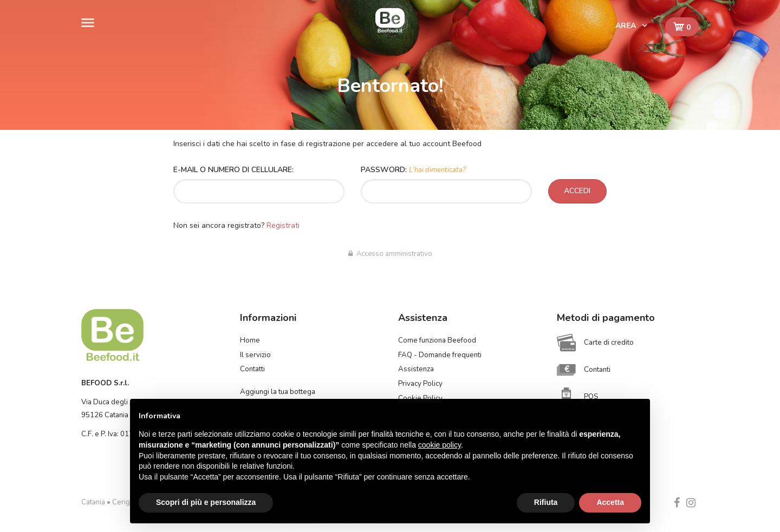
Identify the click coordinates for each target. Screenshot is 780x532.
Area (627, 26)
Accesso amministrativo (390, 254)
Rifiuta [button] (546, 502)
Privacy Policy (420, 384)
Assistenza (416, 369)
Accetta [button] (610, 502)
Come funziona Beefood (437, 340)
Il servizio (255, 355)
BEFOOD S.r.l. (105, 383)
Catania (93, 502)
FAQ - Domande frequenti (440, 355)
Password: (413, 170)
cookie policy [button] (440, 445)
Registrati (283, 225)
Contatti (252, 369)
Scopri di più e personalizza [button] (206, 502)
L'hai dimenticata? (437, 170)
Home (250, 340)
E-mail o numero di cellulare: (233, 170)
